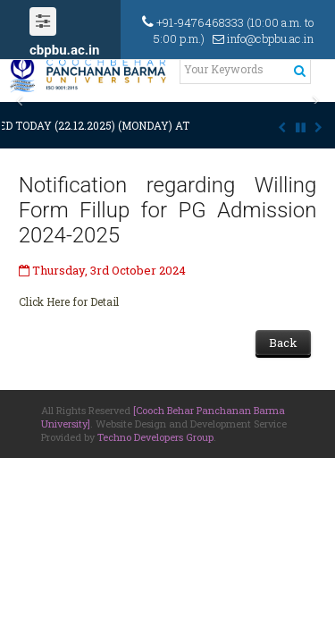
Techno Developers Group (155, 437)
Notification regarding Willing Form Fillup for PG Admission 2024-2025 (168, 210)
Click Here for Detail (69, 301)
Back (283, 343)
